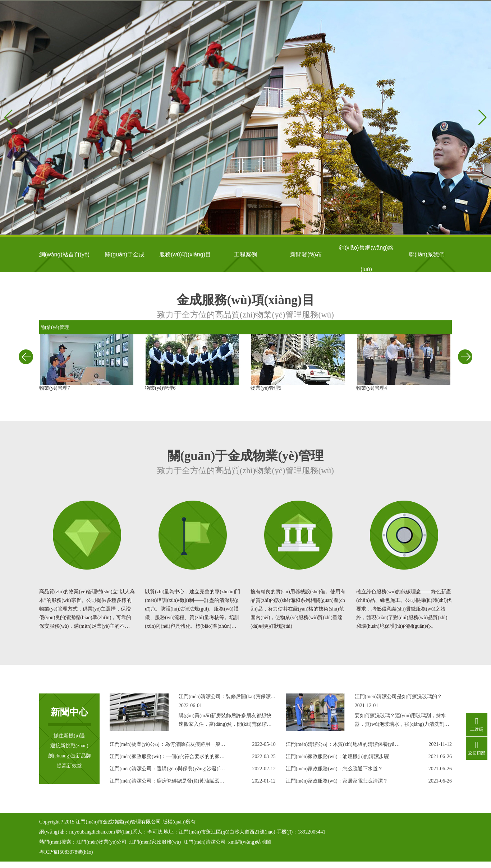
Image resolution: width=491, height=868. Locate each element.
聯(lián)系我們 (427, 254)
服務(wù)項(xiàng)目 (185, 254)
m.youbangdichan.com (92, 832)
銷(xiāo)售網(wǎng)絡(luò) (366, 252)
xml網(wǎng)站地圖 (250, 842)
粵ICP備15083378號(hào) (66, 852)
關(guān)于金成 (125, 254)
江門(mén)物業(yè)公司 (101, 842)
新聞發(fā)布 (306, 254)
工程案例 (245, 254)
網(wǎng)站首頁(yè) (64, 254)
